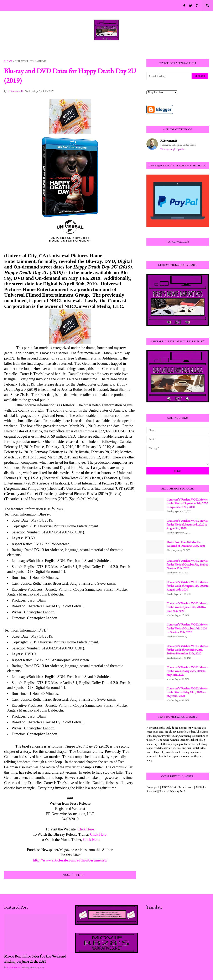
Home (8, 61)
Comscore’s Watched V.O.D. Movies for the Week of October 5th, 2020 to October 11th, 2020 (187, 564)
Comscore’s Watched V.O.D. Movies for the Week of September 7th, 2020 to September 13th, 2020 (187, 503)
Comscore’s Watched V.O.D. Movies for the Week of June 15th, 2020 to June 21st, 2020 (187, 607)
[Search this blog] (169, 76)
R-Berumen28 (169, 140)
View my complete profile (172, 149)
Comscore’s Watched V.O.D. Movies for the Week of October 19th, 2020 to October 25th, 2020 (187, 628)
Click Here (86, 829)
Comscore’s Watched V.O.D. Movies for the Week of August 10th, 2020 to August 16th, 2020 (188, 586)
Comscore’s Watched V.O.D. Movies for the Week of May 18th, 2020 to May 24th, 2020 (187, 692)
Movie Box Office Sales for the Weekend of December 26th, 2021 (186, 544)
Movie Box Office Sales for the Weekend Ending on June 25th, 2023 (35, 959)
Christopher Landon (30, 61)
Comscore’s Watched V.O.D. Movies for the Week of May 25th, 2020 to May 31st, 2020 (187, 671)
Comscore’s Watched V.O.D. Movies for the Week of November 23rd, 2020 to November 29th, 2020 (187, 650)
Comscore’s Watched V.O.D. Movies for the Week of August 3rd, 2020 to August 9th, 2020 (187, 524)
